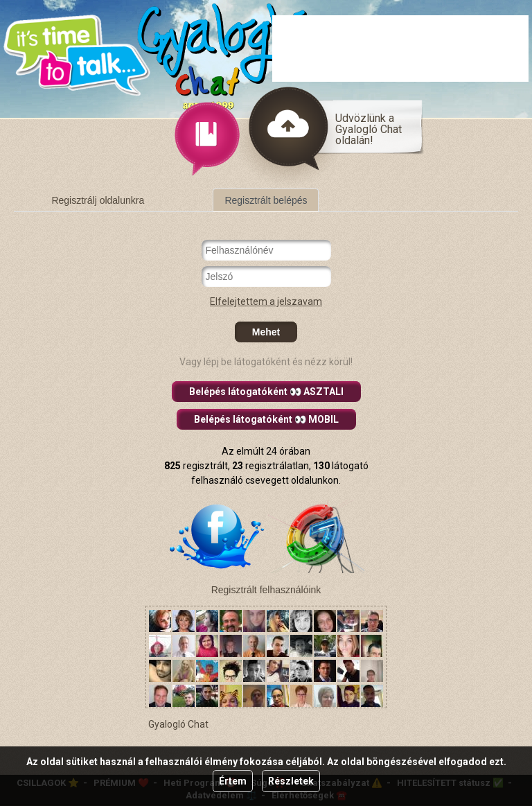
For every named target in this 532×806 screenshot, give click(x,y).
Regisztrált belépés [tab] (266, 200)
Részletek (291, 781)
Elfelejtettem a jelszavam (266, 301)
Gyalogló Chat (178, 724)
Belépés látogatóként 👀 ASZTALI (266, 392)
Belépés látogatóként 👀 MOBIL (266, 419)
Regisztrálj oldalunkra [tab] (98, 200)
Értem (233, 781)
